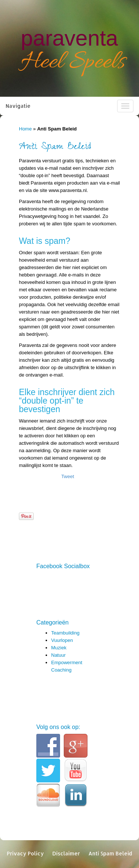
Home (25, 129)
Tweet (68, 476)
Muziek (59, 648)
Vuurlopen (62, 640)
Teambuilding (65, 633)
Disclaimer (66, 853)
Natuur (58, 655)
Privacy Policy (25, 853)
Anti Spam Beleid (110, 853)
